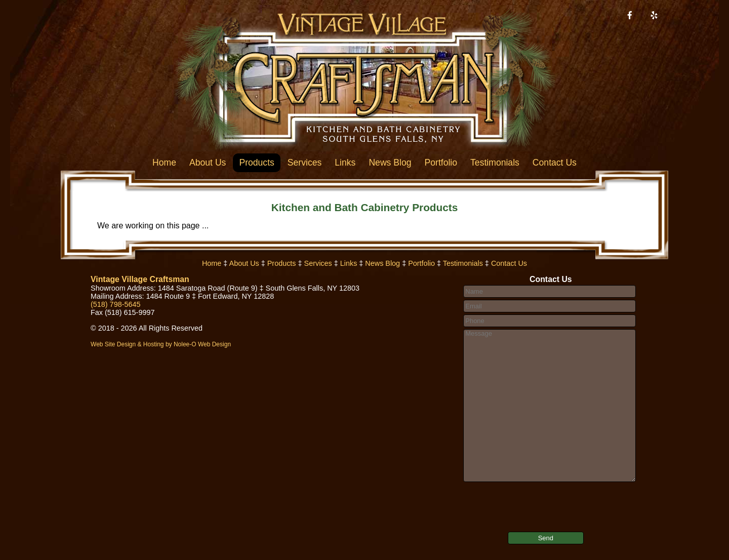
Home (164, 163)
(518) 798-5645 (115, 304)
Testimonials (495, 163)
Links (345, 163)
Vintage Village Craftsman (140, 279)
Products (256, 163)
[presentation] (524, 500)
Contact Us (555, 163)
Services (305, 163)
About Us (208, 163)
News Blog (390, 163)
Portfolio (441, 163)
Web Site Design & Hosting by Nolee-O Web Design (161, 344)
